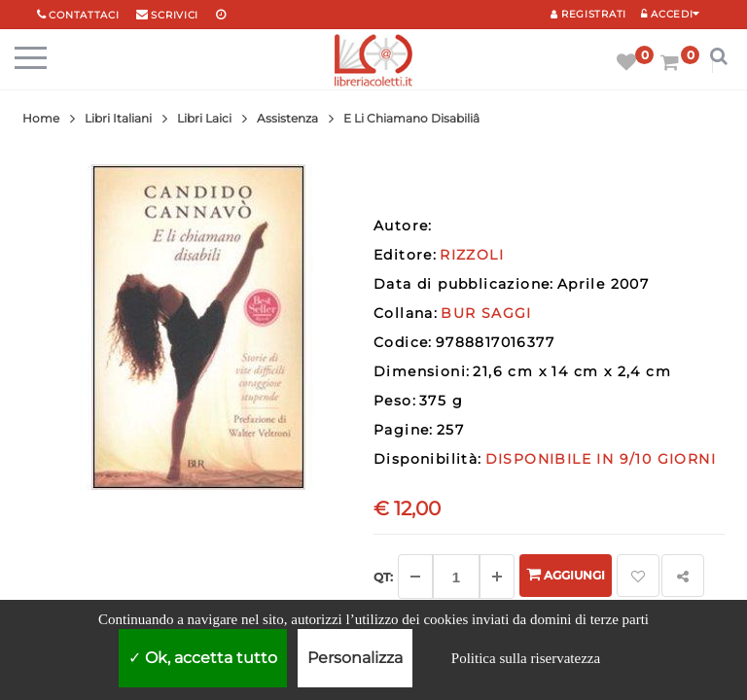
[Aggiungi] (497, 577)
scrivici (175, 15)
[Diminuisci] (415, 577)
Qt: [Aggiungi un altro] (383, 577)
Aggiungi (566, 574)
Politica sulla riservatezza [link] (526, 658)
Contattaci (84, 15)
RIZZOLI (472, 255)
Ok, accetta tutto (203, 658)
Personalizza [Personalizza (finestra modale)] (355, 658)
